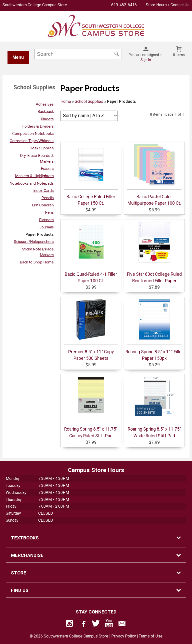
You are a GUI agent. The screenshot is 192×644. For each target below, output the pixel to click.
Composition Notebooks (33, 134)
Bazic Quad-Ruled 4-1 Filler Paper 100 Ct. (91, 252)
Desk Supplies (42, 148)
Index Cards (43, 191)
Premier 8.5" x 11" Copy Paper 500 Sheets (91, 330)
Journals (46, 227)
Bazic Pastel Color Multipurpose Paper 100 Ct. (154, 174)
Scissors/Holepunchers (34, 242)
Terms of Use (151, 636)
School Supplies (89, 101)
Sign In (146, 60)
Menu (18, 57)
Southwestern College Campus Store (35, 5)
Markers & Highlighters (34, 176)
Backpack (46, 112)
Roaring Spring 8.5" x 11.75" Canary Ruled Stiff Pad (91, 407)
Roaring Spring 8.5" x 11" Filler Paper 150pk (154, 330)
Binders (47, 119)
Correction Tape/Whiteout (32, 141)
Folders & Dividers (38, 126)
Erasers (47, 169)
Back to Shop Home (37, 262)
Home (66, 101)
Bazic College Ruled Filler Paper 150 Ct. (91, 174)
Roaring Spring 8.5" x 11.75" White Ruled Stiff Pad (154, 407)
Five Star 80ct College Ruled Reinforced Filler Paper (154, 252)
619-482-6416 (124, 5)
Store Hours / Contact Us (168, 5)
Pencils (48, 198)
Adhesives (45, 104)
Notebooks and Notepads (32, 183)
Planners (46, 220)
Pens (49, 212)
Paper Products (40, 234)
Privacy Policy (123, 636)
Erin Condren (43, 205)
